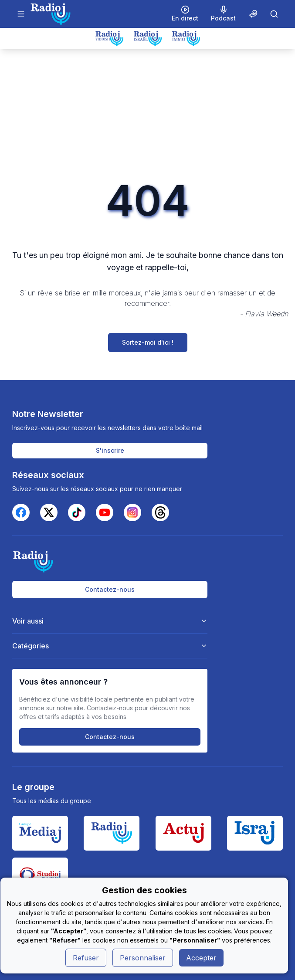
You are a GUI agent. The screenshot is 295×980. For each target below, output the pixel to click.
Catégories (110, 646)
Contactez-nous (110, 589)
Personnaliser (143, 958)
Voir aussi (110, 621)
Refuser (86, 958)
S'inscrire (110, 450)
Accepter (201, 958)
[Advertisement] (147, 114)
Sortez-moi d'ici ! (148, 342)
